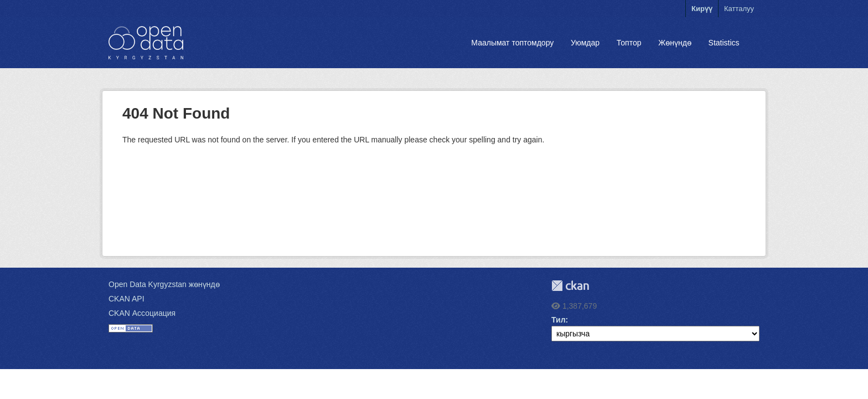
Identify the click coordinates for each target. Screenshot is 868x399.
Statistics (724, 43)
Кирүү (702, 9)
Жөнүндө (675, 43)
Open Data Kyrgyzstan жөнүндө (164, 284)
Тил (559, 320)
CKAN (570, 286)
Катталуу (739, 9)
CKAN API (126, 299)
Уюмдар (585, 43)
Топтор (629, 43)
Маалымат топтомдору (512, 43)
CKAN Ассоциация (142, 313)
